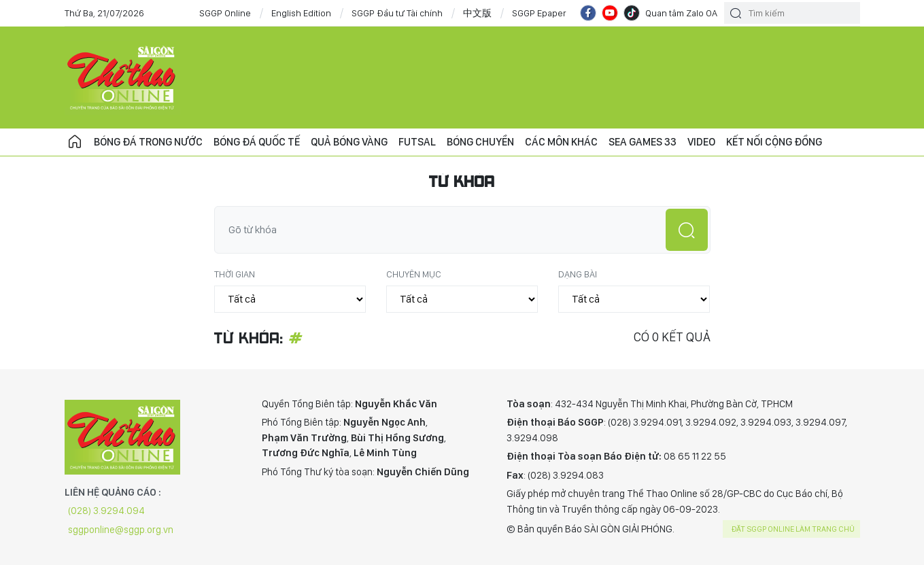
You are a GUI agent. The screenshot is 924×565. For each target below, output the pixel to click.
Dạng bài (578, 274)
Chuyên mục (414, 274)
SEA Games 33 (643, 142)
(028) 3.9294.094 (106, 511)
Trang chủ (75, 142)
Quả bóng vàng (349, 142)
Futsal (417, 142)
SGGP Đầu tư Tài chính (397, 13)
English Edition (301, 13)
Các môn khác (561, 142)
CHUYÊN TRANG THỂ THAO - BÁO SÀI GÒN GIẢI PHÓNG (122, 78)
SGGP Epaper (539, 13)
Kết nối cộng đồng (774, 142)
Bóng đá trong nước (148, 142)
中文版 (477, 13)
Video (701, 142)
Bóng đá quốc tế (257, 142)
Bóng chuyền (480, 142)
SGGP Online (225, 13)
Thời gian (235, 274)
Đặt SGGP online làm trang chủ (793, 529)
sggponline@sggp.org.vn (121, 530)
